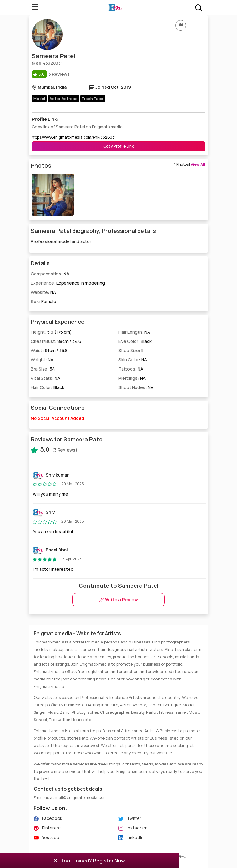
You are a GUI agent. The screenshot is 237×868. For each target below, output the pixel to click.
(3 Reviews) (54, 449)
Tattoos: (131, 369)
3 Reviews (51, 74)
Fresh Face (93, 99)
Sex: (44, 301)
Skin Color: (133, 360)
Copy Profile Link (118, 146)
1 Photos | (190, 164)
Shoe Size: (131, 350)
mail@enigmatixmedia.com (81, 797)
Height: (51, 332)
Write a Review (118, 600)
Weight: (42, 360)
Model (39, 99)
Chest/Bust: (56, 341)
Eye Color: (135, 341)
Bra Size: (43, 369)
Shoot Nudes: (136, 387)
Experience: (68, 283)
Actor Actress (63, 99)
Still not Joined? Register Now (89, 861)
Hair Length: (134, 332)
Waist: (49, 350)
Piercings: (132, 378)
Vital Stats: (46, 378)
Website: (43, 292)
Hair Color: (48, 387)
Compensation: (50, 274)
